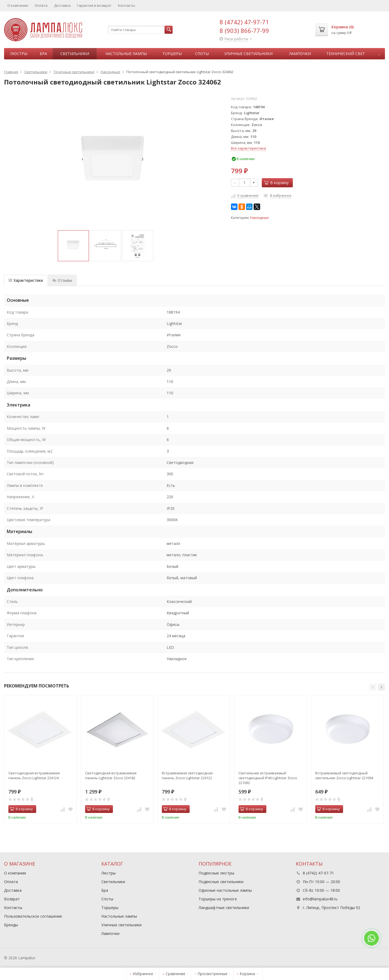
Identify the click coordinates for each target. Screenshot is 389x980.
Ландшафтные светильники (224, 908)
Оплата (41, 5)
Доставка (62, 5)
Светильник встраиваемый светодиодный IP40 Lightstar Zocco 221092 (268, 778)
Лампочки (300, 54)
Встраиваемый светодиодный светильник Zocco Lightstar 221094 (344, 775)
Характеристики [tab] (26, 280)
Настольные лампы (126, 54)
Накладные (259, 218)
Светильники (75, 54)
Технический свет (346, 54)
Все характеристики (249, 148)
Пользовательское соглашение (33, 916)
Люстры (19, 54)
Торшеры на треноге (218, 899)
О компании (18, 5)
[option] (73, 246)
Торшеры (172, 54)
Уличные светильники (248, 54)
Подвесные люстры (216, 873)
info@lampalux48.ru (320, 899)
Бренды (11, 925)
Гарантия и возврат (94, 5)
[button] (373, 687)
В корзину (276, 183)
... (379, 54)
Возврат (12, 899)
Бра (43, 54)
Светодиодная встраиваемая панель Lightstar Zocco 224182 (111, 775)
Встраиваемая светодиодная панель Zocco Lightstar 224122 (187, 775)
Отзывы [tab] (62, 280)
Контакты (127, 5)
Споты (202, 54)
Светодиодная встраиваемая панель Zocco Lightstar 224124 (34, 775)
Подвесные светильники (221, 882)
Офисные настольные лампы (225, 890)
